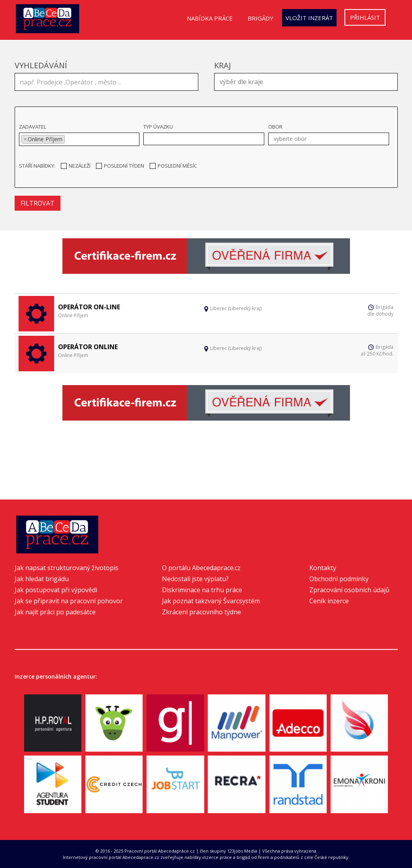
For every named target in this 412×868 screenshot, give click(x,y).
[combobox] (306, 82)
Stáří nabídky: (37, 166)
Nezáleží (76, 166)
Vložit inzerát (309, 18)
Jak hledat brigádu (42, 579)
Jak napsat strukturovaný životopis (67, 568)
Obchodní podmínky (339, 579)
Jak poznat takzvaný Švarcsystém (211, 601)
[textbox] (308, 81)
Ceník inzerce (329, 601)
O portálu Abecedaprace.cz (201, 568)
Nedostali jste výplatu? (195, 579)
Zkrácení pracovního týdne (201, 612)
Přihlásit (365, 17)
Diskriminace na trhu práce (202, 590)
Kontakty (323, 568)
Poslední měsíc (173, 166)
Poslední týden (120, 166)
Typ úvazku (158, 127)
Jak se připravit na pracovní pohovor (69, 601)
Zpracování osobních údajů (349, 590)
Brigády (261, 18)
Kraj (223, 65)
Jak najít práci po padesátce (55, 612)
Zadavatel (33, 127)
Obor (275, 127)
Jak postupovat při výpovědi (56, 590)
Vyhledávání (41, 65)
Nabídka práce (210, 18)
